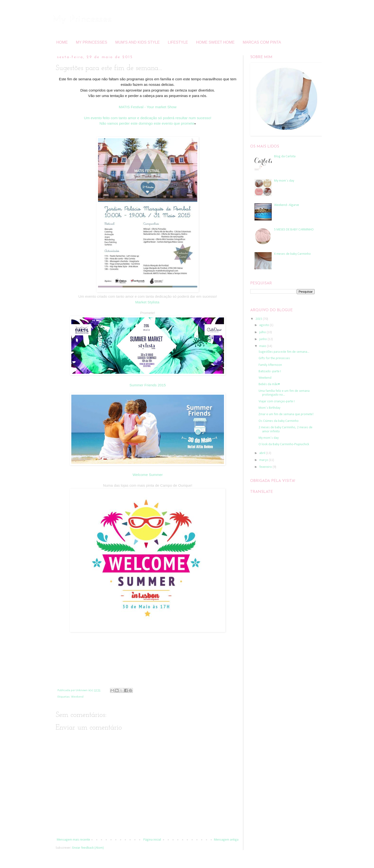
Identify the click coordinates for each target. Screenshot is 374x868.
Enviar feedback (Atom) (88, 848)
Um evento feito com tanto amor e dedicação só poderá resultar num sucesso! (148, 118)
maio (263, 346)
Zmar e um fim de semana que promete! (286, 414)
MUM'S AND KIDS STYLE (137, 42)
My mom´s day (284, 181)
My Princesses (82, 20)
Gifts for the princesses (274, 358)
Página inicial (152, 840)
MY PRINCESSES (91, 42)
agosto (265, 325)
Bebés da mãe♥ (269, 384)
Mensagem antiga (226, 840)
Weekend (77, 697)
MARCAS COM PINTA (262, 42)
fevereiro (266, 467)
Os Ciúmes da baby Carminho (279, 421)
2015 (259, 319)
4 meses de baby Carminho (292, 254)
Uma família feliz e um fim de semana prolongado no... (284, 393)
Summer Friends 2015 (148, 385)
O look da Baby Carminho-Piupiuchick (284, 444)
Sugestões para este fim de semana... (284, 352)
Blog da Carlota (285, 156)
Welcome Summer (148, 475)
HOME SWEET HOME (215, 42)
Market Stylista (147, 302)
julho (263, 332)
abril (263, 453)
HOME (62, 42)
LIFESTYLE (178, 42)
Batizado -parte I (270, 371)
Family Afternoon (270, 365)
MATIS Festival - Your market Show (148, 107)
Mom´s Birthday (269, 408)
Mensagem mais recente (73, 840)
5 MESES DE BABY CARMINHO (294, 230)
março (264, 460)
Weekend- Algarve (287, 205)
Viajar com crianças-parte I (277, 401)
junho (263, 339)
